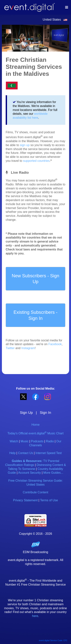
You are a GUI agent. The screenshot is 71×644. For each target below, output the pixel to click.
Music (25, 441)
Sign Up (26, 413)
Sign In (45, 413)
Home (35, 425)
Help (12, 453)
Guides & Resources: (27, 461)
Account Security (30, 473)
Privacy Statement (25, 500)
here (35, 616)
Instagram (28, 348)
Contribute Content (35, 492)
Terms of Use (49, 500)
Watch (14, 441)
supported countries (36, 161)
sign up (25, 145)
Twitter (10, 348)
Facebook (55, 344)
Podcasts (37, 441)
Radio (50, 441)
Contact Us (25, 453)
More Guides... (53, 473)
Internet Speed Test (48, 453)
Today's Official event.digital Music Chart (35, 433)
